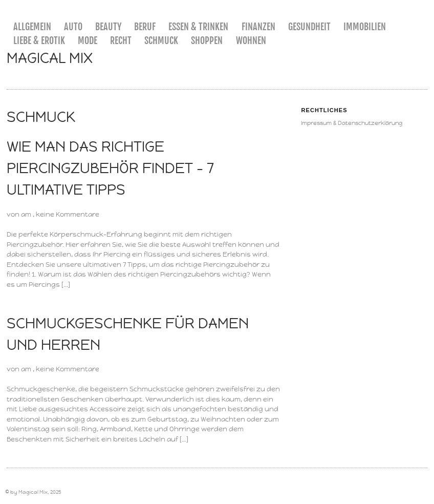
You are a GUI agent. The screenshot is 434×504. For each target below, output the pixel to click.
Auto (73, 27)
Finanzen (258, 27)
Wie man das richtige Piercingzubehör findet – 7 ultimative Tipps (110, 168)
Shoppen (207, 40)
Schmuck (161, 40)
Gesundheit (309, 27)
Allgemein (32, 27)
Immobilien (365, 27)
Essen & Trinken (198, 27)
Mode (88, 40)
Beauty (108, 27)
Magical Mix (50, 58)
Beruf (145, 27)
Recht (121, 40)
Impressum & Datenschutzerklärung (352, 123)
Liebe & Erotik (39, 40)
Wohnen (251, 40)
